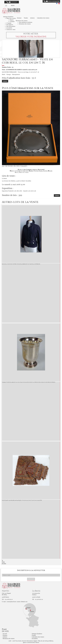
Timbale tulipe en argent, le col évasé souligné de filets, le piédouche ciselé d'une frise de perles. (29, 382)
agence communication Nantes (31, 642)
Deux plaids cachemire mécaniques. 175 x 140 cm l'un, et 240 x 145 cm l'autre (22, 500)
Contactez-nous (11, 30)
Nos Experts (10, 25)
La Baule (12, 22)
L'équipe (9, 23)
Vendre (26, 18)
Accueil (5, 634)
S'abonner (31, 579)
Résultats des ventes (25, 24)
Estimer (19, 18)
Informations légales (32, 641)
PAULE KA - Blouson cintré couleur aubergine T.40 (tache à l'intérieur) (21, 264)
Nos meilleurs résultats (26, 22)
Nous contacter (51, 1)
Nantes (12, 20)
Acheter (32, 18)
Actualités (9, 28)
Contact (12, 2)
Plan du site (41, 641)
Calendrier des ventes (43, 18)
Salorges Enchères (37, 634)
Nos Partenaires (11, 26)
